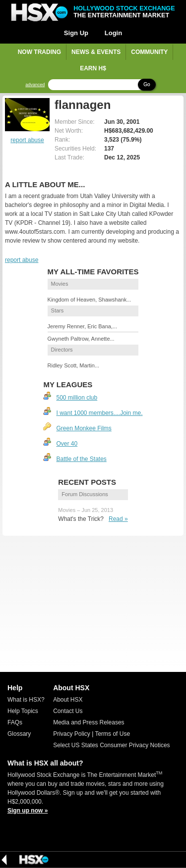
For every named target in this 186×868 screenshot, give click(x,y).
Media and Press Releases (89, 722)
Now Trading (39, 52)
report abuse (27, 140)
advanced (35, 85)
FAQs (15, 722)
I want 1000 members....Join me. (99, 413)
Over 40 (67, 444)
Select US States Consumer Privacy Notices (111, 745)
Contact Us (68, 711)
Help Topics (23, 711)
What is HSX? (26, 700)
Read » (118, 519)
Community (149, 52)
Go (147, 84)
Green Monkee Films (84, 428)
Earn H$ (93, 68)
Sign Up (76, 33)
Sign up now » (28, 811)
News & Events (96, 52)
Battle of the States (81, 459)
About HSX (68, 700)
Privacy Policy (72, 734)
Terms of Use (112, 734)
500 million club (77, 398)
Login (113, 33)
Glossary (19, 734)
